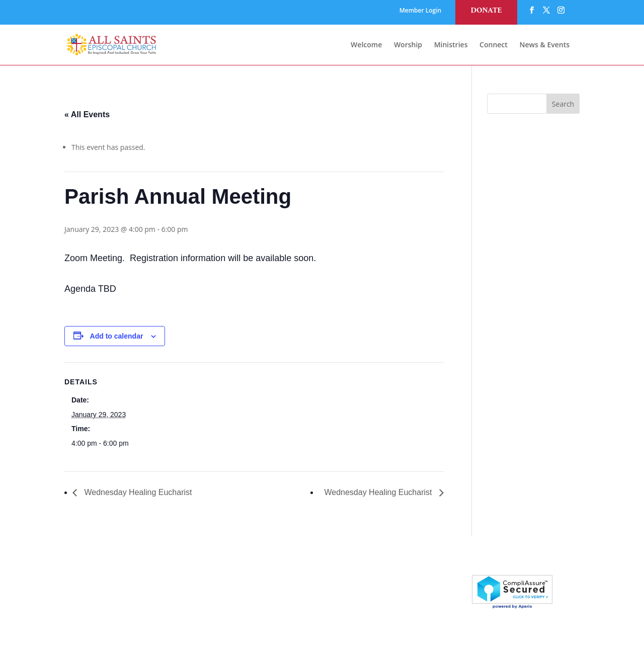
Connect (494, 45)
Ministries (451, 45)
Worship (408, 45)
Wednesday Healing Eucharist (137, 492)
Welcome (366, 45)
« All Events (87, 114)
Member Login (421, 11)
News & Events (545, 45)
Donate (486, 11)
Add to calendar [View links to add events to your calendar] (117, 336)
